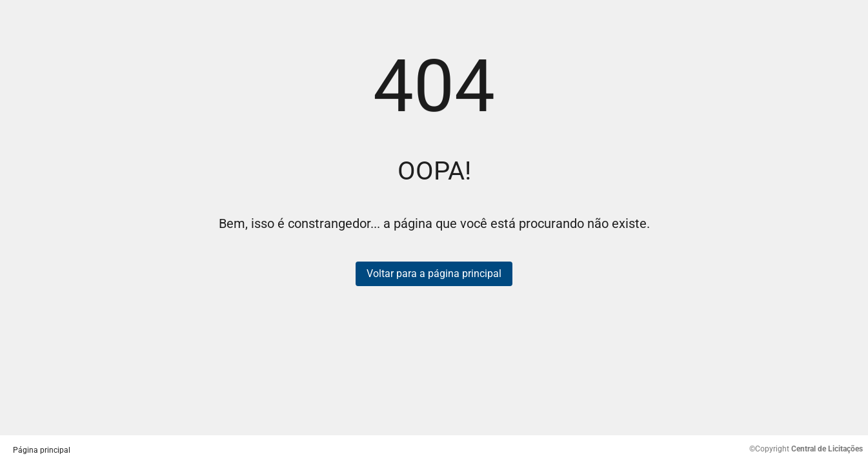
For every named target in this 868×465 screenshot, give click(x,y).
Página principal (42, 450)
